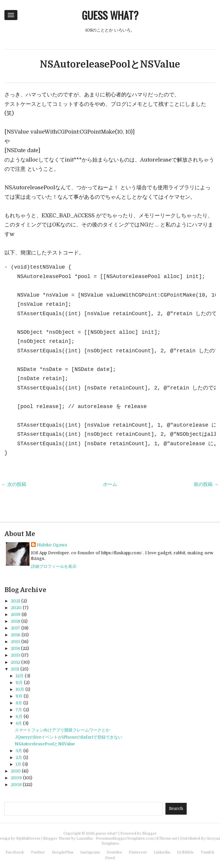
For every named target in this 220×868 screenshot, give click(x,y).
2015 (15, 642)
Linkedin (162, 852)
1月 (18, 764)
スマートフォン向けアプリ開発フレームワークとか (62, 730)
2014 (15, 648)
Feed (110, 858)
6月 (19, 716)
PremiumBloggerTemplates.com (125, 839)
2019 (16, 614)
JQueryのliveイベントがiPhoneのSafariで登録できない (68, 737)
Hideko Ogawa (52, 545)
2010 (16, 771)
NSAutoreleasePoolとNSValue (110, 64)
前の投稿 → (206, 484)
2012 (15, 662)
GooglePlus (63, 852)
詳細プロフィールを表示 (54, 566)
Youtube (114, 852)
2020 (16, 608)
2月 (19, 757)
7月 (19, 710)
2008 (16, 785)
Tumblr (208, 852)
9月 (19, 696)
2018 (15, 621)
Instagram (90, 852)
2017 (15, 628)
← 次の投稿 (14, 484)
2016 (16, 635)
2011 (15, 669)
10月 (20, 689)
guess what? (110, 15)
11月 (19, 683)
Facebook (15, 852)
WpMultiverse (28, 839)
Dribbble (185, 852)
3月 (19, 751)
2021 (15, 601)
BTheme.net (167, 839)
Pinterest (138, 852)
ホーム (110, 484)
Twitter (38, 852)
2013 (15, 655)
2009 (16, 778)
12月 (20, 676)
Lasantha (84, 839)
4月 (19, 723)
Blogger (149, 834)
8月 (19, 703)
